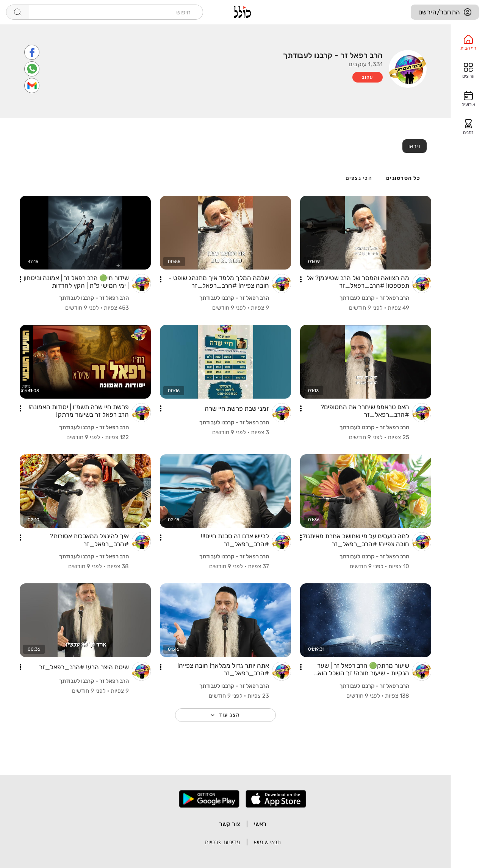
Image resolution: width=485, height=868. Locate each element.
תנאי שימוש (267, 842)
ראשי (260, 824)
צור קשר (230, 824)
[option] (468, 43)
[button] (301, 279)
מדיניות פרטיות (222, 842)
